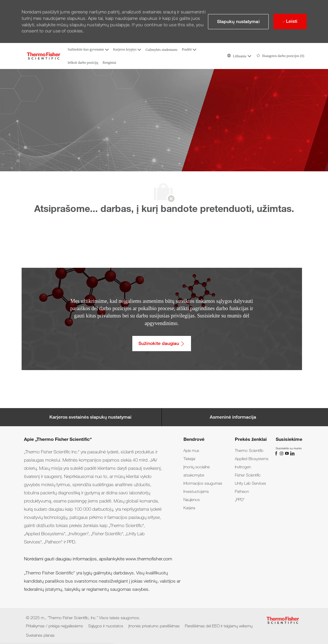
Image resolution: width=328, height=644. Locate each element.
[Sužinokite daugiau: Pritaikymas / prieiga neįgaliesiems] (162, 343)
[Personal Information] (233, 417)
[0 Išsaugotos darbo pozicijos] (280, 56)
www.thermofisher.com (149, 559)
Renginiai (109, 63)
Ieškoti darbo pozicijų (83, 63)
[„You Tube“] (287, 453)
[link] (191, 450)
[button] (239, 56)
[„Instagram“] (282, 453)
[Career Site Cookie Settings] (90, 417)
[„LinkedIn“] (292, 453)
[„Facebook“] (277, 453)
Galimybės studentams (161, 50)
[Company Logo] (44, 56)
